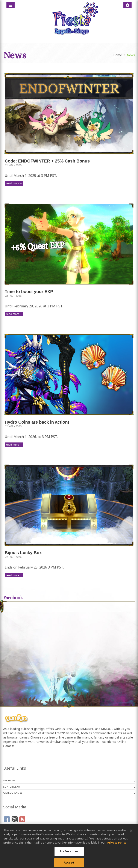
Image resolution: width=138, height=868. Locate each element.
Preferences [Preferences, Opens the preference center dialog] (69, 853)
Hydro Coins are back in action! (37, 422)
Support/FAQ (12, 787)
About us (9, 780)
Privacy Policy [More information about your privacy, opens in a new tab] (117, 844)
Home (118, 55)
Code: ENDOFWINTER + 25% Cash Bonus (47, 161)
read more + (14, 183)
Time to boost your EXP (29, 292)
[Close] (131, 832)
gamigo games (13, 793)
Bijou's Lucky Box (23, 553)
